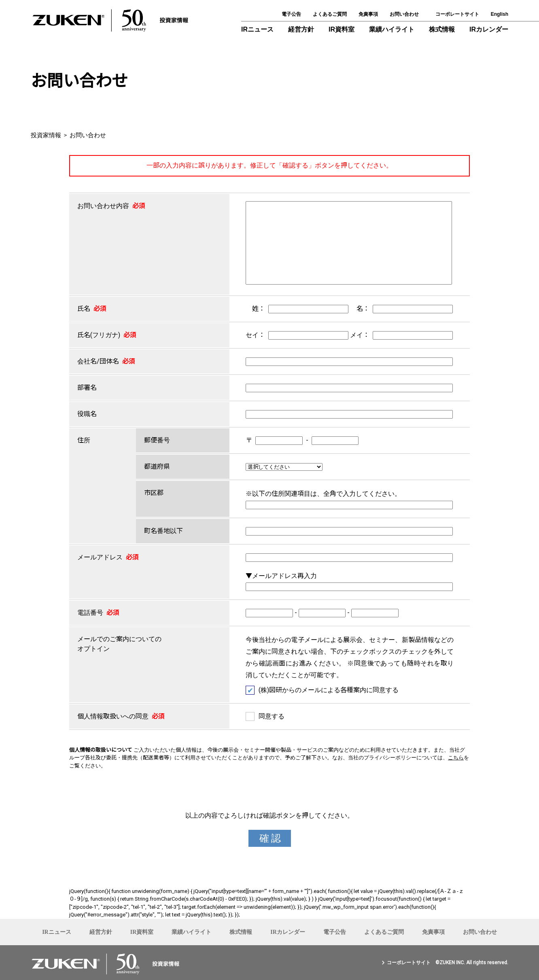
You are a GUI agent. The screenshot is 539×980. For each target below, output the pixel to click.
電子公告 (291, 14)
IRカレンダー (489, 29)
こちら (456, 758)
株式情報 (442, 29)
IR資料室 (342, 29)
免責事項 (368, 14)
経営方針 (301, 29)
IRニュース (257, 29)
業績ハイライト (392, 29)
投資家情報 (46, 135)
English (500, 14)
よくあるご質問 (330, 14)
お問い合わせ (404, 14)
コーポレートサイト (457, 14)
